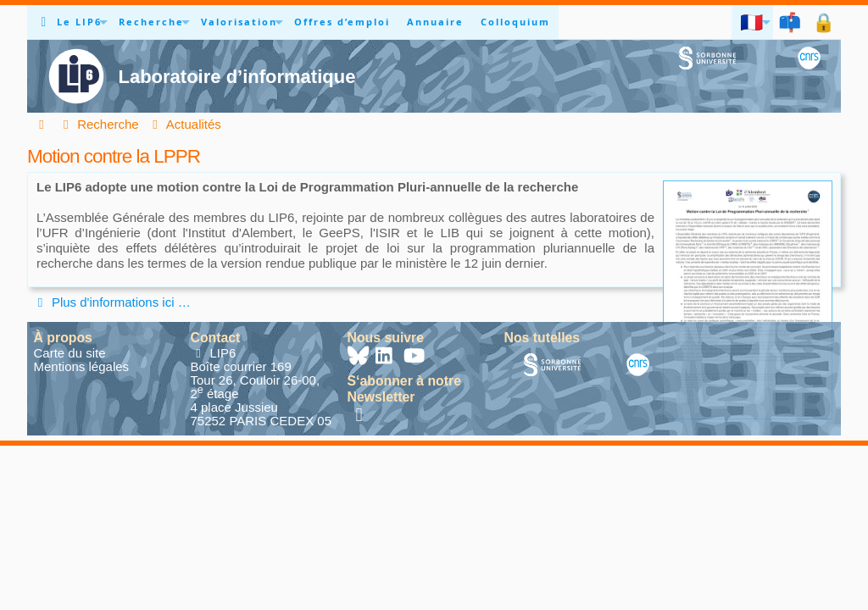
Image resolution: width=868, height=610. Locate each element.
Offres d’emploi (342, 22)
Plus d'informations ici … (111, 302)
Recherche (151, 22)
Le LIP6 (79, 22)
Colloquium (515, 22)
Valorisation (239, 22)
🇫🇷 (752, 22)
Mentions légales (82, 366)
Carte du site (70, 353)
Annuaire (435, 22)
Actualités (184, 124)
